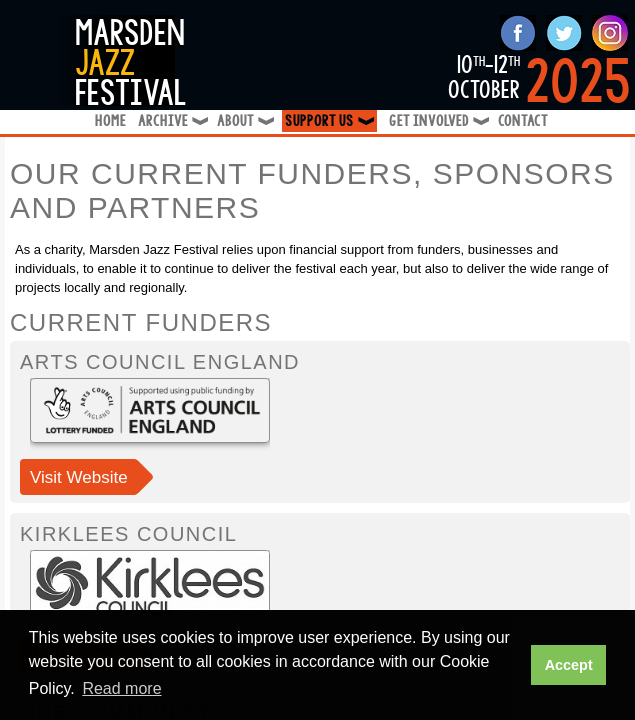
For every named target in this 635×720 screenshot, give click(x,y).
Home (110, 121)
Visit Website (79, 477)
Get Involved (437, 121)
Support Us (331, 121)
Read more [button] (121, 688)
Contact (523, 121)
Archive (171, 121)
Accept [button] (569, 665)
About (244, 121)
